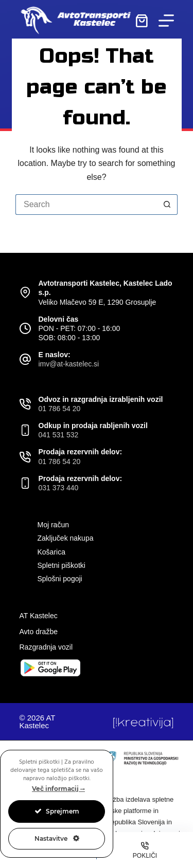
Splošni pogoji (60, 579)
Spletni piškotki (62, 565)
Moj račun (53, 525)
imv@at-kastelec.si (69, 364)
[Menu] (166, 21)
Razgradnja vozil (46, 647)
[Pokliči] (145, 850)
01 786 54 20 (60, 409)
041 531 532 (59, 435)
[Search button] (167, 205)
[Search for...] (86, 205)
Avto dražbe (39, 632)
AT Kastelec (39, 616)
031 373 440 (59, 488)
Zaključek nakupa (66, 538)
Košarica (51, 552)
